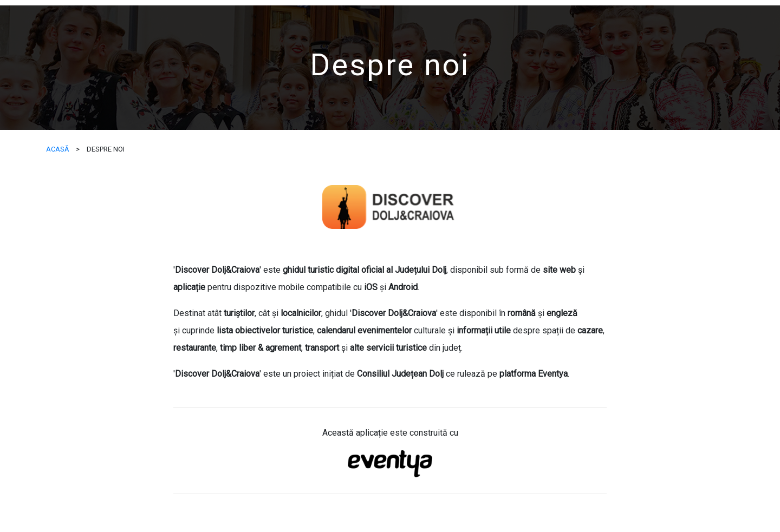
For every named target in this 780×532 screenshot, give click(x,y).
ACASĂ (57, 149)
